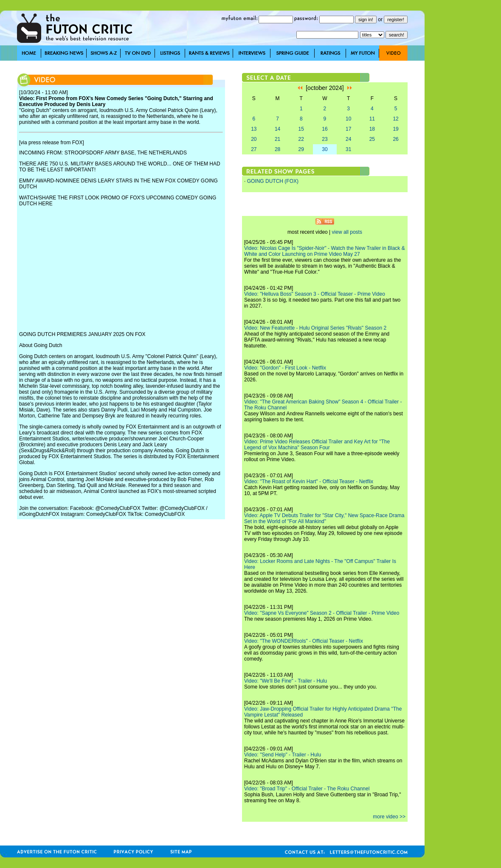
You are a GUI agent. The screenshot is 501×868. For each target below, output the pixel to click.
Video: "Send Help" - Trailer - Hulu (283, 755)
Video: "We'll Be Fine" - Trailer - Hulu (286, 681)
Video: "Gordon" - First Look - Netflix (285, 368)
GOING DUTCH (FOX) (273, 181)
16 (325, 129)
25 (372, 139)
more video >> (389, 817)
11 (372, 119)
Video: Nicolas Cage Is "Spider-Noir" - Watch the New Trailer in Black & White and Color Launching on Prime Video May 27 (325, 251)
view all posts (347, 232)
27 (254, 149)
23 (325, 139)
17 (348, 129)
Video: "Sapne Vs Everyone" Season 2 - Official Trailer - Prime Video (322, 613)
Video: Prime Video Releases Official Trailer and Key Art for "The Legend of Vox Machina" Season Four (317, 445)
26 (395, 139)
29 (301, 149)
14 (277, 129)
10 (348, 119)
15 (301, 129)
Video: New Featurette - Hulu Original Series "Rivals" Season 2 (315, 328)
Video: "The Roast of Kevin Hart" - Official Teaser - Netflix (309, 482)
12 (395, 119)
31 (348, 149)
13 (254, 129)
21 (277, 139)
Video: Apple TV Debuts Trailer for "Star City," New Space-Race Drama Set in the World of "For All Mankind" (324, 518)
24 (348, 139)
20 (254, 139)
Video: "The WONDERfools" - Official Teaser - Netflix (304, 641)
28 (277, 149)
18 (372, 129)
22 (301, 139)
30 (325, 149)
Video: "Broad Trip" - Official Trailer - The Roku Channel (307, 789)
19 (395, 129)
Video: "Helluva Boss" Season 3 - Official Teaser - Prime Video (315, 294)
